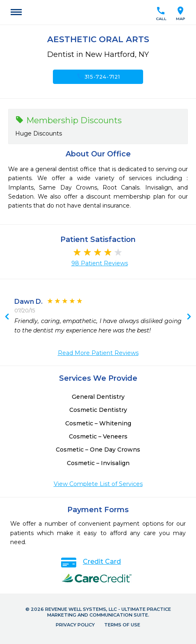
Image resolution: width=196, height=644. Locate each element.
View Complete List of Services (98, 484)
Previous (189, 317)
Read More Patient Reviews (98, 353)
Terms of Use (122, 625)
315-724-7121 (98, 77)
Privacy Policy (75, 625)
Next (7, 317)
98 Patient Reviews (100, 263)
